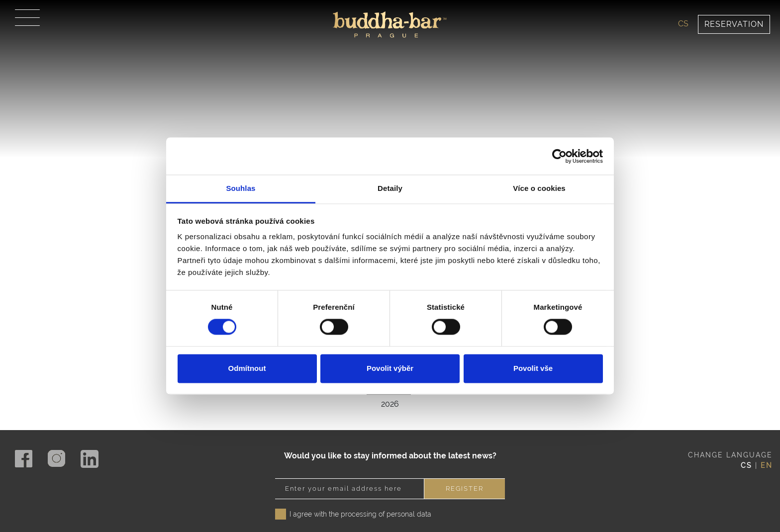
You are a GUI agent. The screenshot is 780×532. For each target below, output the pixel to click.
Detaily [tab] (390, 188)
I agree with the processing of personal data (360, 494)
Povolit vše (533, 368)
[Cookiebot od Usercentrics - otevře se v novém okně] (559, 156)
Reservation (734, 24)
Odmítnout (247, 368)
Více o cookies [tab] (539, 188)
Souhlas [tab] (241, 188)
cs (683, 24)
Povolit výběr (390, 368)
